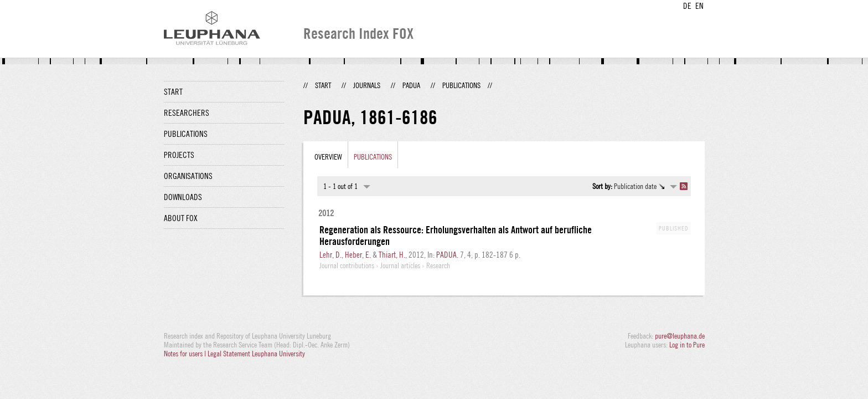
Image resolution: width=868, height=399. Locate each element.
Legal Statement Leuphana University (256, 354)
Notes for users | (186, 354)
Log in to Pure (687, 345)
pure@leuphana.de (680, 336)
